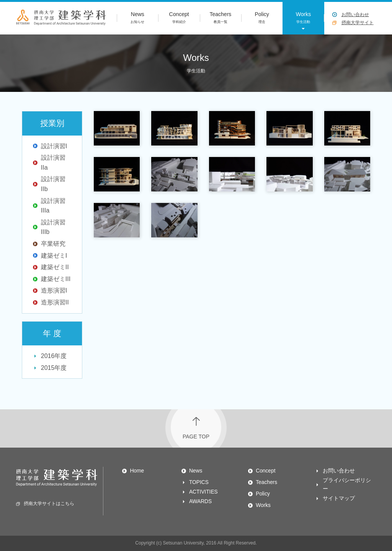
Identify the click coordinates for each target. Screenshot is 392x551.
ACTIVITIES (203, 492)
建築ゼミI (54, 256)
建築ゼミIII (56, 279)
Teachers (220, 18)
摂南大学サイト (358, 23)
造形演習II (55, 302)
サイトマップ (339, 498)
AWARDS (200, 501)
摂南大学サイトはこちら (45, 504)
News (137, 18)
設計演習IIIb (53, 227)
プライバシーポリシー (347, 485)
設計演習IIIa (53, 206)
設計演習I (54, 146)
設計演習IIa (53, 163)
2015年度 (54, 368)
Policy (262, 18)
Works (303, 18)
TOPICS (199, 482)
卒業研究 (53, 244)
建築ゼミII (55, 267)
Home (137, 471)
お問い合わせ (355, 15)
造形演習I (54, 290)
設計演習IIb (53, 184)
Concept (179, 18)
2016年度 (54, 356)
